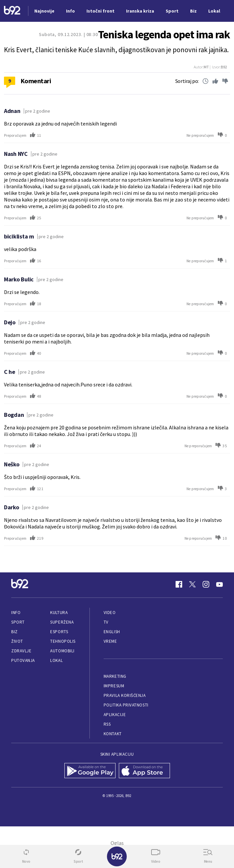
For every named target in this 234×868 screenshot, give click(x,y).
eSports (59, 632)
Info (16, 613)
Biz (15, 632)
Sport (18, 622)
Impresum (114, 686)
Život (17, 641)
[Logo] (12, 11)
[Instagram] (206, 584)
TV (106, 622)
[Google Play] (90, 771)
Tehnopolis (63, 641)
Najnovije (44, 11)
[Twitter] (192, 584)
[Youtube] (219, 584)
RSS (107, 724)
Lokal (56, 660)
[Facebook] (179, 584)
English (112, 632)
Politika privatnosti (126, 705)
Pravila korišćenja (125, 695)
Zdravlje (21, 651)
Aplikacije (115, 715)
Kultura (59, 613)
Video (110, 613)
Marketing (115, 676)
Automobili (62, 651)
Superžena (62, 622)
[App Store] (144, 771)
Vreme (110, 641)
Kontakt (113, 734)
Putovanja (23, 660)
